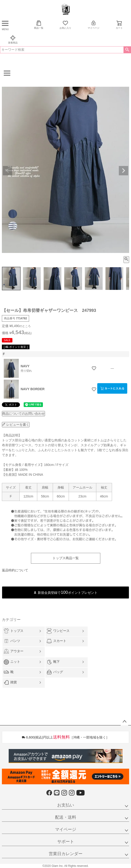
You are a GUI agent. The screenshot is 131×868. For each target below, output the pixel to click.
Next (124, 171)
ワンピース (58, 631)
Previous (7, 171)
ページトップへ (124, 722)
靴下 (53, 662)
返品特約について (15, 570)
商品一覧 (39, 25)
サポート (66, 842)
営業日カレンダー (66, 854)
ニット (12, 662)
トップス (14, 631)
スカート (56, 641)
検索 (127, 50)
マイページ (94, 25)
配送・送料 (66, 817)
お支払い (66, 805)
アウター (14, 651)
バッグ (55, 672)
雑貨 (10, 682)
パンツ (12, 641)
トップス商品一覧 (66, 558)
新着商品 (13, 39)
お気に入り (65, 25)
